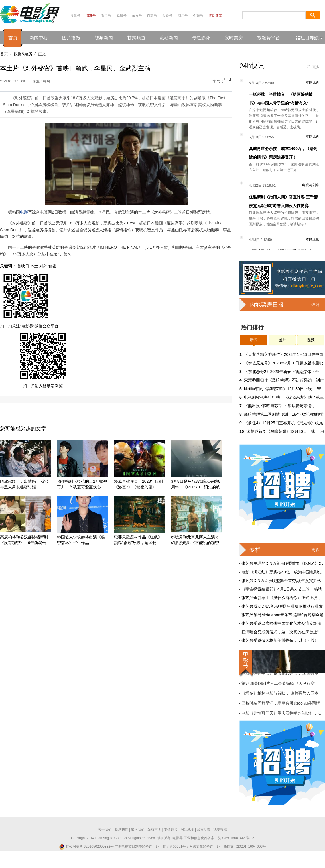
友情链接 (171, 830)
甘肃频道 (136, 38)
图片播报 (71, 38)
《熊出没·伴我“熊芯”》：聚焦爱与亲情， (280, 406)
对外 (43, 266)
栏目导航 (309, 38)
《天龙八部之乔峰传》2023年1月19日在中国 (284, 354)
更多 (316, 67)
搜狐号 (75, 16)
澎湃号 (91, 16)
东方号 (137, 16)
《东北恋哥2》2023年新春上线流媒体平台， (284, 372)
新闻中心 (39, 38)
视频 (311, 340)
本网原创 (312, 82)
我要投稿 (220, 830)
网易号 (183, 16)
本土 (34, 266)
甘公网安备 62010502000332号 (86, 847)
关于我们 (105, 830)
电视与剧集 (311, 185)
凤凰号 (121, 16)
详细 (315, 305)
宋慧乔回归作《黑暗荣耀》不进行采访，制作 (284, 380)
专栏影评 (201, 38)
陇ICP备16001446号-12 (236, 838)
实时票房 (234, 38)
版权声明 (154, 830)
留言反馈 (204, 830)
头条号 (167, 16)
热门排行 (252, 327)
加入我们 (138, 830)
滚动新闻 (215, 16)
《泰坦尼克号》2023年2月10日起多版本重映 (284, 363)
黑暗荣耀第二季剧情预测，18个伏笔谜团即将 (284, 414)
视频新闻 (104, 38)
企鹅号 (198, 16)
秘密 (52, 266)
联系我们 (121, 830)
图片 (282, 340)
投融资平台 (269, 38)
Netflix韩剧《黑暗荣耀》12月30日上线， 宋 (283, 389)
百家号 (152, 16)
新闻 (254, 340)
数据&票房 (23, 54)
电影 (24, 212)
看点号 (106, 16)
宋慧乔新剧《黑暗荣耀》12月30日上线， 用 (285, 431)
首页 (13, 38)
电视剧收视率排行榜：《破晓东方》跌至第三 (284, 397)
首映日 (23, 266)
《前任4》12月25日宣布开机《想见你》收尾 (284, 423)
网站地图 (187, 830)
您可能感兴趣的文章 (23, 429)
